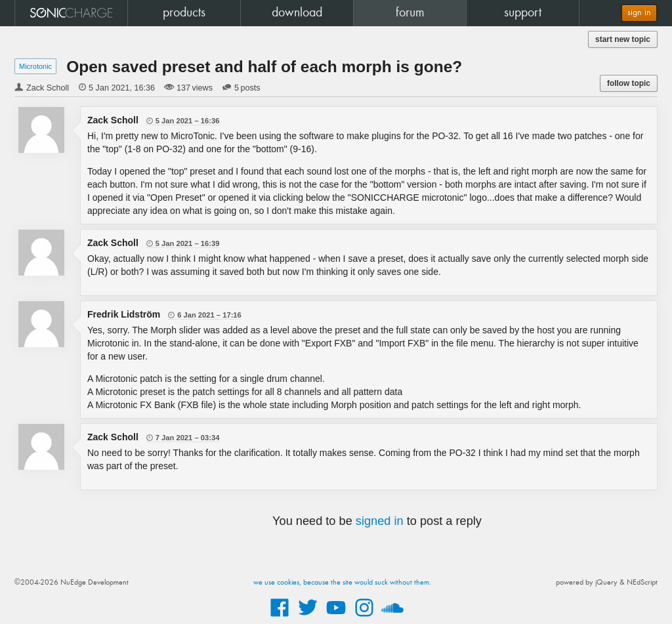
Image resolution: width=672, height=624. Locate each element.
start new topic (623, 39)
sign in (639, 13)
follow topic (629, 83)
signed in (380, 521)
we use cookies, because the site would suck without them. (342, 583)
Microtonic (35, 66)
